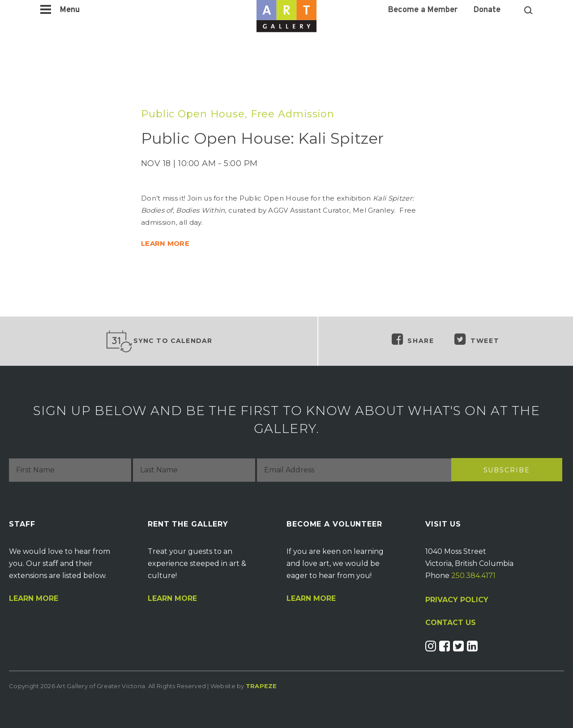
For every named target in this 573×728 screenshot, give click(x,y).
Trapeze (261, 686)
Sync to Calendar (159, 341)
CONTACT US (451, 623)
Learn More (34, 599)
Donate (487, 10)
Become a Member (423, 10)
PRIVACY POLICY (457, 600)
